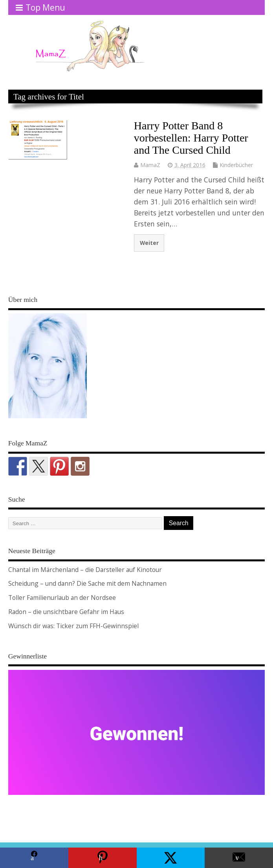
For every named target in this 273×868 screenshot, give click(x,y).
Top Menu (40, 7)
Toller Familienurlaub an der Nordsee (62, 598)
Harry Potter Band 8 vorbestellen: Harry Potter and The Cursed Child (191, 138)
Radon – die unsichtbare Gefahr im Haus (66, 612)
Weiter (149, 243)
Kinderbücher (236, 165)
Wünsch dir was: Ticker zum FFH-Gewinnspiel (73, 626)
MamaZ (150, 165)
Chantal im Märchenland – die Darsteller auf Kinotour (85, 570)
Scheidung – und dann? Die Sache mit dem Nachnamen (87, 583)
